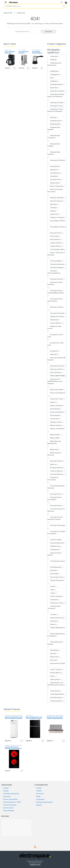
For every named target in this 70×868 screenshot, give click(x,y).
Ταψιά (51, 590)
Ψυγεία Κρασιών (54, 691)
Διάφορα (52, 211)
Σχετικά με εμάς (8, 808)
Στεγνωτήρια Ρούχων (56, 577)
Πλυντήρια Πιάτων (55, 494)
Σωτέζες (52, 586)
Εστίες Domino (53, 236)
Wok (50, 78)
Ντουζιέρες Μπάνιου (55, 468)
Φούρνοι (52, 624)
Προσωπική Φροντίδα (56, 543)
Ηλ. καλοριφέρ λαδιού (22, 51)
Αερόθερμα (52, 81)
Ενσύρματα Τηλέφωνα (56, 217)
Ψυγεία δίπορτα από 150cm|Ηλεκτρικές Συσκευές (56, 684)
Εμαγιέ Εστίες (53, 214)
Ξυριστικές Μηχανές (55, 471)
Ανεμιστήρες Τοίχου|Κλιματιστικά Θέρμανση (55, 110)
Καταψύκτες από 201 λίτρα (55, 336)
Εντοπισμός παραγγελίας (11, 794)
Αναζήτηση (64, 6)
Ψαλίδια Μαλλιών (54, 673)
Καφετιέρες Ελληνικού (56, 366)
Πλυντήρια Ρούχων (55, 505)
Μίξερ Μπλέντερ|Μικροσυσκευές (54, 442)
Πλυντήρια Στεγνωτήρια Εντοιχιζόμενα (56, 533)
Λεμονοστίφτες (54, 419)
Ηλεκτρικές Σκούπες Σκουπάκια (55, 283)
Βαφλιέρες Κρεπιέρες (56, 198)
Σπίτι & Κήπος (53, 574)
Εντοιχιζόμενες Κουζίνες (56, 221)
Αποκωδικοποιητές (55, 121)
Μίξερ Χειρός (53, 449)
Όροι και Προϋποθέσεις (10, 799)
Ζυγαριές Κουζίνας (55, 243)
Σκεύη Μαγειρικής (54, 567)
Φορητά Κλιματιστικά (56, 618)
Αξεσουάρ (52, 117)
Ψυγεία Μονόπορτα (55, 697)
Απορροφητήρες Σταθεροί (54, 145)
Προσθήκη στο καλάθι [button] (14, 68)
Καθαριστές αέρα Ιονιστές (54, 327)
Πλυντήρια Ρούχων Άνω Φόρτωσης (56, 510)
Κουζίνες (52, 402)
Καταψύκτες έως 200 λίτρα (55, 344)
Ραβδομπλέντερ (54, 546)
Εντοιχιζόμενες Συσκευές (57, 227)
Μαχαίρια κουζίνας (55, 422)
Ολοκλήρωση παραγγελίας (44, 802)
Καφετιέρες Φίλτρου (55, 369)
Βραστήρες (52, 204)
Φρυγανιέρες (53, 657)
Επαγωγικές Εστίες (55, 233)
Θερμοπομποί (53, 320)
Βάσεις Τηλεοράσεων (56, 186)
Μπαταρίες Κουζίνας (55, 461)
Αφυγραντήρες (54, 183)
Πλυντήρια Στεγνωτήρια (56, 525)
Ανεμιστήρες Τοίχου (55, 106)
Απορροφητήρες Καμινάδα (54, 128)
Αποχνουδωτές (54, 166)
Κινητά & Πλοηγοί (54, 372)
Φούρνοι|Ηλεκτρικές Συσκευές (55, 643)
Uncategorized (53, 75)
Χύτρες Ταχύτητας (55, 669)
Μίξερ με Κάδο (53, 438)
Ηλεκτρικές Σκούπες (55, 279)
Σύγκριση (39, 805)
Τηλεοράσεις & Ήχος (55, 603)
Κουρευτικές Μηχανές (56, 412)
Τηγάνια (51, 593)
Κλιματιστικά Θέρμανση (56, 393)
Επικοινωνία (7, 796)
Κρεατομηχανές (54, 415)
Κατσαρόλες (53, 351)
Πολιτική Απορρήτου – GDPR (12, 802)
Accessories (52, 56)
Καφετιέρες (8, 50)
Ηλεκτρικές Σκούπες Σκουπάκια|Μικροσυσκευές (56, 292)
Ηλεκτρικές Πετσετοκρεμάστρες (54, 272)
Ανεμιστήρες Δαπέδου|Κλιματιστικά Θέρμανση (56, 95)
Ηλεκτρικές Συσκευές (55, 307)
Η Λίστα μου (40, 794)
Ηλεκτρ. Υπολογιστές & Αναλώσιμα (56, 254)
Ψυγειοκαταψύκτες (55, 701)
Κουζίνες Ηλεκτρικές (55, 405)
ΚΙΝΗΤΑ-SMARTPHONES (56, 376)
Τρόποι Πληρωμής (9, 811)
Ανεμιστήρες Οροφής (55, 103)
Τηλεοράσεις (53, 600)
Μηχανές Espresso (55, 425)
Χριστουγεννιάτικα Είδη (56, 663)
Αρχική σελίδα (8, 13)
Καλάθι (38, 796)
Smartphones (53, 71)
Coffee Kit (52, 60)
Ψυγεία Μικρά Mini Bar (56, 694)
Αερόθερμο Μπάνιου (55, 84)
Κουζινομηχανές (54, 409)
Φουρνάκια (52, 621)
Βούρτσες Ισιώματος (55, 201)
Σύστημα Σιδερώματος (56, 580)
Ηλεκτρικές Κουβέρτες (56, 268)
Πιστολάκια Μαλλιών (55, 474)
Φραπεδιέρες (53, 650)
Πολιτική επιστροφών (10, 805)
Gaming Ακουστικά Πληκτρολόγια (54, 64)
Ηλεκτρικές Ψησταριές (56, 313)
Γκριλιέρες (52, 208)
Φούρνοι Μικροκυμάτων (56, 628)
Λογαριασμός (40, 799)
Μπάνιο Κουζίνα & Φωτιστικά (54, 454)
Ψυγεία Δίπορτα (54, 679)
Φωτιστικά (52, 660)
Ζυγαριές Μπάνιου (55, 246)
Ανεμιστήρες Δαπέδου (56, 91)
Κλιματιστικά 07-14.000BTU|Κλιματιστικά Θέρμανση (55, 381)
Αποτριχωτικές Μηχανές (56, 160)
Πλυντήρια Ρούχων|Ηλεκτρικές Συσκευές (55, 518)
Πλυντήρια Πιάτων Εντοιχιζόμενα (55, 498)
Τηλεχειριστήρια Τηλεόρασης (54, 607)
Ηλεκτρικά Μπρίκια (37, 50)
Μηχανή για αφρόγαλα (56, 429)
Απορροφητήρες (54, 124)
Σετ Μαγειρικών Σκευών (56, 561)
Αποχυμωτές (53, 170)
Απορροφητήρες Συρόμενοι (54, 153)
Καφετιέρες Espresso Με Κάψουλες (57, 359)
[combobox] (32, 6)
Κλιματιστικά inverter (55, 390)
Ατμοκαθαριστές (54, 173)
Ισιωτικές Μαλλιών (55, 323)
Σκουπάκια (52, 570)
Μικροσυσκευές (54, 435)
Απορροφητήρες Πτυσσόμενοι (54, 137)
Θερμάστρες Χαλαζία (56, 316)
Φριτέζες (52, 653)
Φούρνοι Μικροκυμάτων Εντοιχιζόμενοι (56, 635)
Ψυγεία (51, 676)
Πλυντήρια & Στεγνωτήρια (53, 479)
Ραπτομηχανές (54, 549)
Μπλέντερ (52, 464)
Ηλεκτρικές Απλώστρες (56, 264)
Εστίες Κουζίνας (54, 239)
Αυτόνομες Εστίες (54, 179)
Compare (6, 788)
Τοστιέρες (52, 614)
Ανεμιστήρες (53, 88)
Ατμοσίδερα (53, 176)
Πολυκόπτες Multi (54, 540)
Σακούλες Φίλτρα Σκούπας (54, 554)
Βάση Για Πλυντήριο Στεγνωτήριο (55, 190)
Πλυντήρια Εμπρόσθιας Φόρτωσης (56, 487)
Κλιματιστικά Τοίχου (55, 399)
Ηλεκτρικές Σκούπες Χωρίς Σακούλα (55, 300)
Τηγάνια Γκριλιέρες (55, 596)
